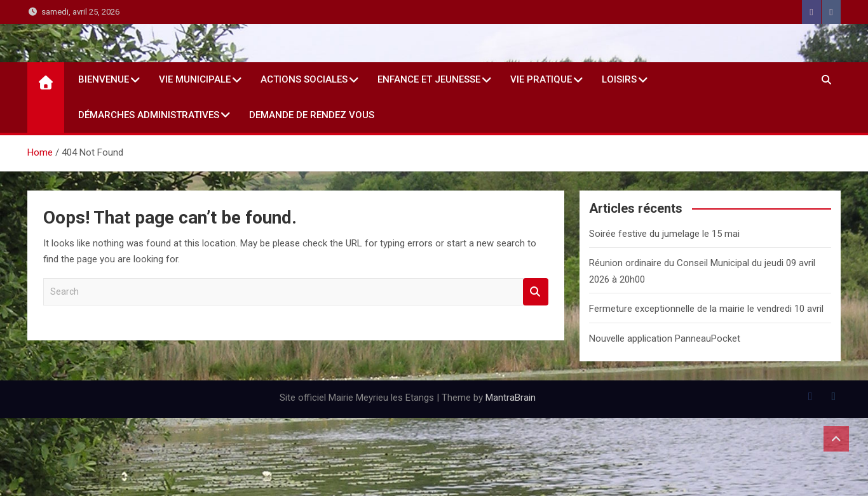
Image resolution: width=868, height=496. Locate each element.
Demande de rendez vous (312, 115)
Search (536, 292)
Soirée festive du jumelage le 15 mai (664, 234)
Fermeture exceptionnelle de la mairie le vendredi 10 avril (706, 309)
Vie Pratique (541, 79)
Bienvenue (104, 79)
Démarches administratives (149, 115)
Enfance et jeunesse (429, 79)
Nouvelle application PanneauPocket (665, 338)
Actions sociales (304, 79)
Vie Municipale (195, 79)
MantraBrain (511, 398)
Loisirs (619, 79)
